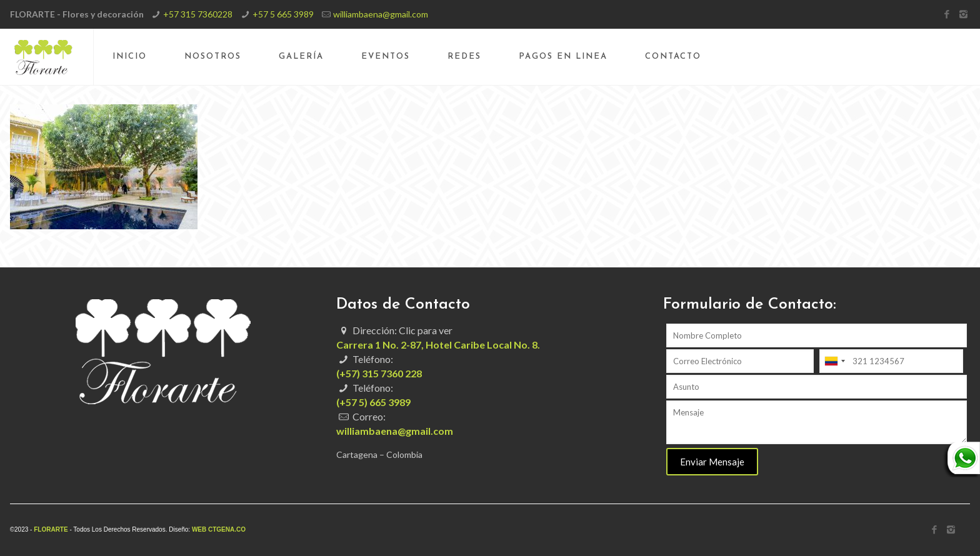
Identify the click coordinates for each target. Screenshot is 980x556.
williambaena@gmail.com (381, 14)
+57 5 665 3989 (283, 14)
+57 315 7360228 (198, 14)
